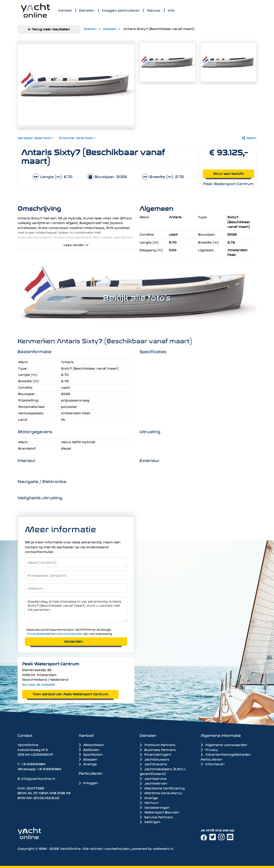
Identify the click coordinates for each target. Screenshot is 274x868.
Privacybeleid (36, 633)
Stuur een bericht (228, 173)
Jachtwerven (153, 783)
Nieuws (154, 10)
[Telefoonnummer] (76, 588)
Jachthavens (153, 764)
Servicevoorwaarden (67, 633)
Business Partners (158, 749)
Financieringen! (155, 754)
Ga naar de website (39, 684)
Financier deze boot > (77, 137)
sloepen (110, 28)
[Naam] (76, 562)
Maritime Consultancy (161, 793)
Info (171, 10)
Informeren (213, 764)
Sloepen (88, 759)
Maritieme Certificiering (162, 788)
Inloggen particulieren (121, 10)
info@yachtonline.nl (38, 778)
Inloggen (88, 783)
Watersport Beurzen (160, 812)
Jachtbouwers (154, 759)
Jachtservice (153, 778)
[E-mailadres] (76, 575)
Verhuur (149, 802)
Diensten (87, 10)
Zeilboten (89, 749)
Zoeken (90, 28)
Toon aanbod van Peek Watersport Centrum (70, 694)
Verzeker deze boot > (36, 137)
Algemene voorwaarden (224, 744)
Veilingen (150, 822)
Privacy (209, 749)
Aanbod (65, 10)
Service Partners (156, 817)
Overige (88, 764)
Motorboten (91, 744)
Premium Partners (157, 745)
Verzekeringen (155, 807)
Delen (249, 137)
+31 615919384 (33, 764)
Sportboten (91, 754)
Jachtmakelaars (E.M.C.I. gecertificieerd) (163, 771)
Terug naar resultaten (49, 29)
